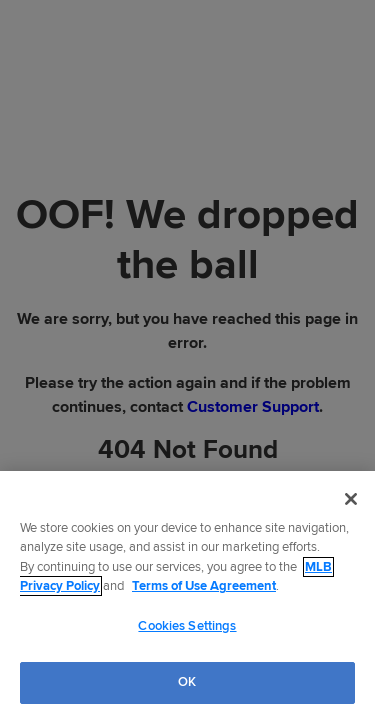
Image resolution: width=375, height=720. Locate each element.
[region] (187, 595)
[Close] (351, 499)
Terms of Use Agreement (204, 586)
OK (187, 682)
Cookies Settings (187, 626)
